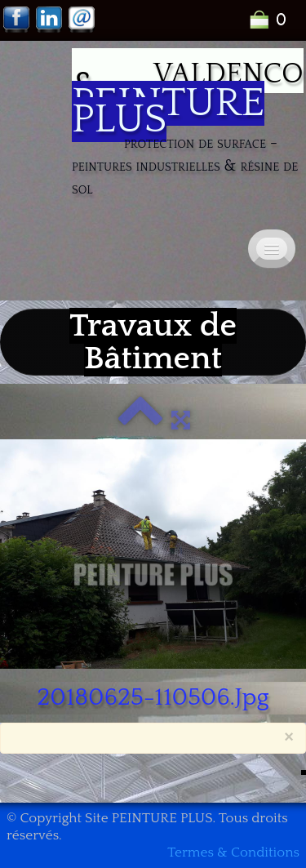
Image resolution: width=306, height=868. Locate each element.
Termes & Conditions (233, 852)
